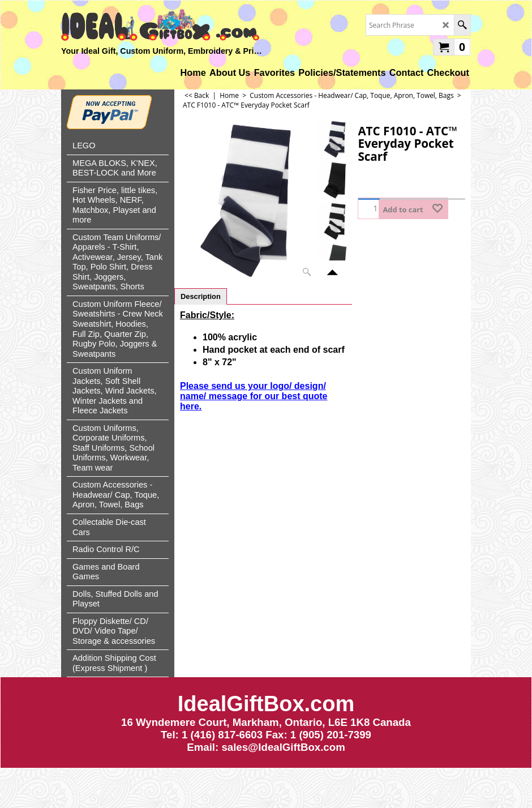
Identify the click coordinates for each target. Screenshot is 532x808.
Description (201, 296)
